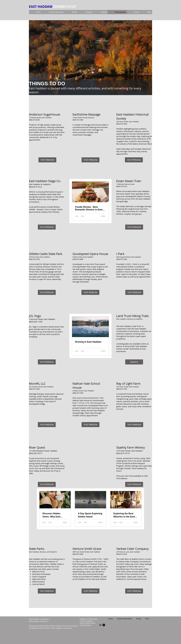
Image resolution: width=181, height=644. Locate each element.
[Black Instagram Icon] (100, 625)
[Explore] (134, 362)
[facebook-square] (104, 625)
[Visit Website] (47, 160)
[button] (90, 58)
